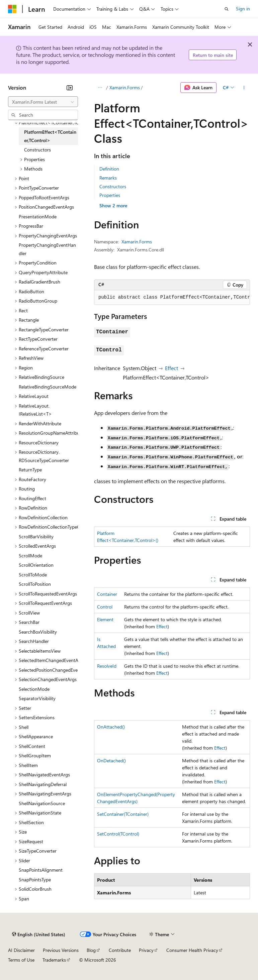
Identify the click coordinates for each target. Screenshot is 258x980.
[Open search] (227, 9)
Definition (109, 169)
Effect (171, 368)
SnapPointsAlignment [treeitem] (41, 870)
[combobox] (43, 102)
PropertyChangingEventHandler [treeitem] (47, 249)
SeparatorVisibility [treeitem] (37, 698)
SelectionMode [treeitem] (34, 689)
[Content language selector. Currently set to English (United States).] (39, 935)
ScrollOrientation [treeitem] (36, 565)
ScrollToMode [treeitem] (33, 575)
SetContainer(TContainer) (123, 814)
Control (105, 607)
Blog (91, 950)
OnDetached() (111, 760)
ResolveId (107, 666)
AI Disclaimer (21, 950)
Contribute (120, 950)
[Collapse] (70, 88)
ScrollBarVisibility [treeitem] (36, 536)
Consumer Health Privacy (192, 950)
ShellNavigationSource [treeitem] (42, 803)
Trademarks (54, 960)
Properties (110, 195)
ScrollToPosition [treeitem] (35, 584)
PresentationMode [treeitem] (38, 216)
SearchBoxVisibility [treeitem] (38, 632)
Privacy (146, 950)
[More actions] (244, 88)
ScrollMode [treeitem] (30, 556)
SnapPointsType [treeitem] (35, 880)
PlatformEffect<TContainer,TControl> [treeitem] (50, 136)
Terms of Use (21, 960)
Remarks (108, 178)
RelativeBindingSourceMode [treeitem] (48, 387)
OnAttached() (111, 727)
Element (105, 619)
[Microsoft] (12, 9)
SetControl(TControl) (118, 834)
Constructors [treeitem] (37, 150)
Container (107, 594)
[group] (172, 298)
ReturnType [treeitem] (30, 470)
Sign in (243, 9)
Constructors (113, 186)
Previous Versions (61, 950)
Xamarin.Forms (125, 87)
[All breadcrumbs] (100, 88)
